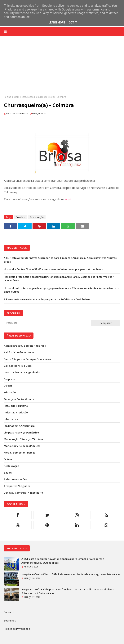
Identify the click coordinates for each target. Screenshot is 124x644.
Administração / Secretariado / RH (25, 346)
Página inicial (11, 97)
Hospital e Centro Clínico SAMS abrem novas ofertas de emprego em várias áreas (53, 269)
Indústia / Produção (16, 412)
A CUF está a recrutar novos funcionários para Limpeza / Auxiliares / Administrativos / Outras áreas (60, 260)
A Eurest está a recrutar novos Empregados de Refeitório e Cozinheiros (47, 299)
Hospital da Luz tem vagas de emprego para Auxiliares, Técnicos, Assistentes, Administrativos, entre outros (62, 290)
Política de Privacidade (17, 629)
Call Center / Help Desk (18, 366)
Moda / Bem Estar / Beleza (20, 453)
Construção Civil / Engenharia (22, 372)
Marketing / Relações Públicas (22, 446)
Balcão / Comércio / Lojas (19, 352)
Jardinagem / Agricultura (19, 426)
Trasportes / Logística (17, 486)
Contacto (9, 612)
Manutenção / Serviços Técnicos (23, 439)
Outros (8, 459)
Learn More (57, 23)
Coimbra (20, 217)
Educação (10, 392)
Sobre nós (10, 621)
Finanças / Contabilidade (19, 399)
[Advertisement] (62, 69)
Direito (8, 386)
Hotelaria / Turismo (16, 406)
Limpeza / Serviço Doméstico (21, 433)
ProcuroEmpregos (17, 113)
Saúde (8, 473)
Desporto (9, 379)
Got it (73, 23)
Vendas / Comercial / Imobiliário (23, 493)
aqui (68, 199)
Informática (11, 419)
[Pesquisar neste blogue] (47, 323)
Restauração (27, 97)
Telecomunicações (15, 479)
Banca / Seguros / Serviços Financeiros (27, 359)
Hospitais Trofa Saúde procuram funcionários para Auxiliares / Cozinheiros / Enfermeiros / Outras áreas (59, 279)
